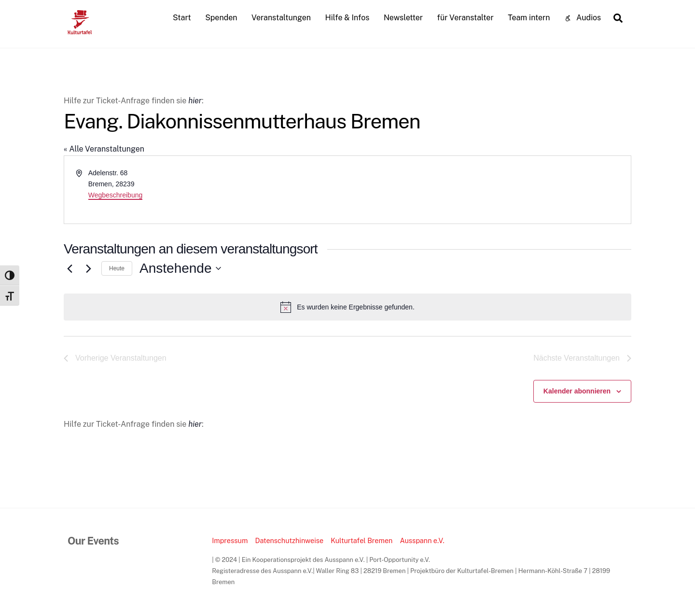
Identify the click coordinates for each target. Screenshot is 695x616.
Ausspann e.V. (422, 540)
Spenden (221, 18)
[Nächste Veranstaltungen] (88, 268)
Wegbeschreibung (116, 195)
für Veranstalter (466, 18)
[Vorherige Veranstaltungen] (69, 268)
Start (182, 18)
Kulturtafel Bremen (361, 540)
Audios (583, 18)
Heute (117, 268)
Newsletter (403, 18)
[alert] (347, 307)
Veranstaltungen (281, 18)
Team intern (529, 18)
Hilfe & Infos (347, 18)
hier (195, 101)
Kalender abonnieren (577, 391)
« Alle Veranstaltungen (104, 149)
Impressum (230, 540)
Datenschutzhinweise (289, 540)
